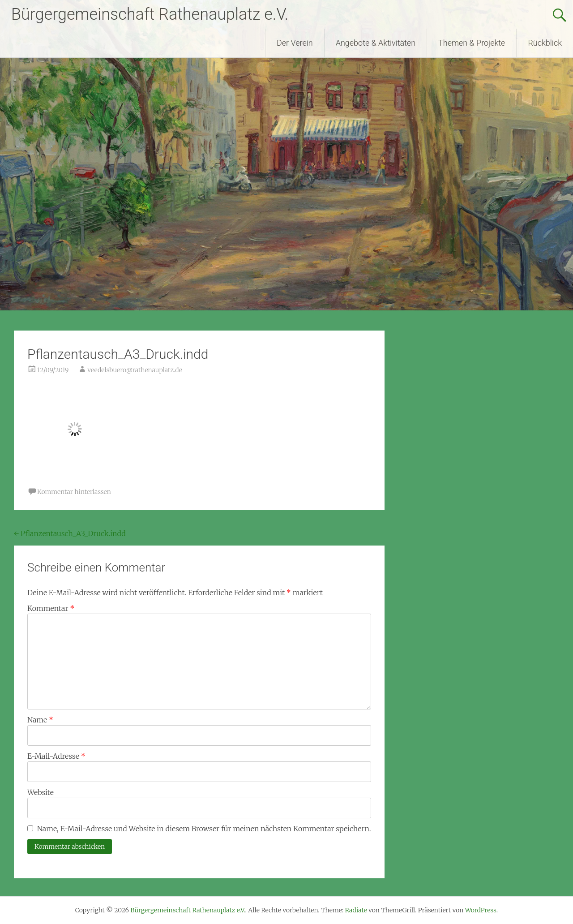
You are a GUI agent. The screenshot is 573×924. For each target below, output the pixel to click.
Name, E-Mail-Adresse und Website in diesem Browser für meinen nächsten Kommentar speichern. (204, 829)
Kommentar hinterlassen (74, 492)
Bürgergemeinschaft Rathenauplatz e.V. (150, 14)
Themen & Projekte (472, 43)
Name (40, 720)
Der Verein (295, 43)
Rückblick (545, 43)
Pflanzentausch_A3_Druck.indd (70, 533)
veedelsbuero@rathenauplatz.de (135, 370)
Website (41, 792)
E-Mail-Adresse (56, 756)
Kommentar (51, 608)
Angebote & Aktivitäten (376, 43)
